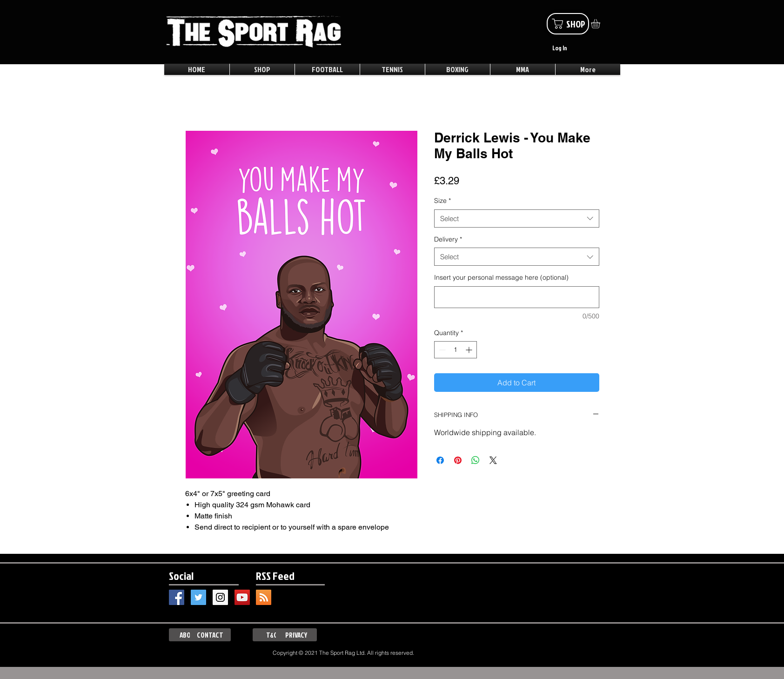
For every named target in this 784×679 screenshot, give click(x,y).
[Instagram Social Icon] (220, 597)
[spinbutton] (456, 350)
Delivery (448, 239)
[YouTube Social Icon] (242, 597)
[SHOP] (568, 24)
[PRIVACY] (296, 635)
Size (442, 201)
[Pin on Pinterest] (458, 460)
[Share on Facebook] (440, 460)
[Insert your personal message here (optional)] (517, 297)
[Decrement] (441, 350)
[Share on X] (493, 460)
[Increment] (470, 350)
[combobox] (517, 218)
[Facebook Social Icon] (177, 597)
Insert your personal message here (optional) (501, 277)
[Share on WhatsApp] (476, 460)
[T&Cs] (273, 635)
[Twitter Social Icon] (198, 597)
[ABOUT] (189, 635)
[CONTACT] (210, 635)
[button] (601, 24)
